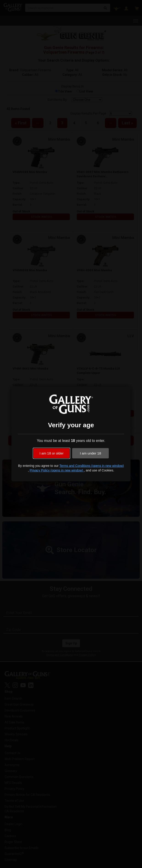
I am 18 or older (51, 453)
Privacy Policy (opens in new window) (57, 470)
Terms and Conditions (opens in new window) (92, 466)
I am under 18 (91, 453)
